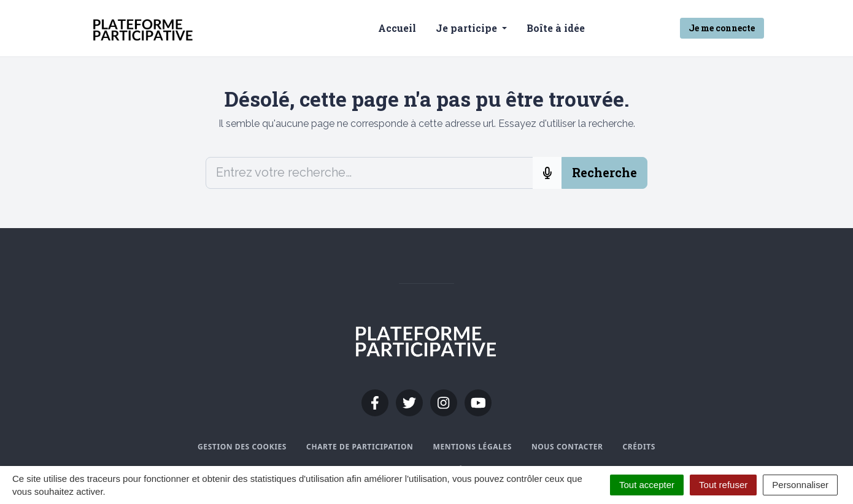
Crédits (639, 447)
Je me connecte (722, 28)
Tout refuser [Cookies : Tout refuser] (723, 485)
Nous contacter (567, 447)
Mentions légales (472, 447)
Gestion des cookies (242, 447)
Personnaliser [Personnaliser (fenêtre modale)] (800, 485)
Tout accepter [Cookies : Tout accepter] (647, 485)
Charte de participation (360, 447)
